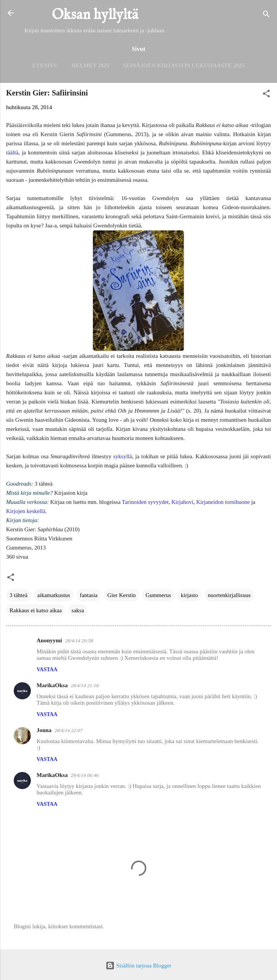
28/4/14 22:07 (68, 730)
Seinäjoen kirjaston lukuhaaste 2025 (184, 65)
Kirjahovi (183, 502)
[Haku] (266, 15)
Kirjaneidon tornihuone (223, 502)
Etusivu (45, 65)
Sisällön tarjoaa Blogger (138, 966)
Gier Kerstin (122, 595)
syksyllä (122, 456)
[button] (266, 95)
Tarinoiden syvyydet (145, 502)
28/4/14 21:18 (85, 685)
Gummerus (158, 595)
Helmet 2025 (90, 65)
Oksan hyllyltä (95, 15)
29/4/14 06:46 (85, 775)
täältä (12, 152)
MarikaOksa (52, 685)
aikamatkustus (54, 595)
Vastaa (47, 669)
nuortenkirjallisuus (229, 595)
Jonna (44, 730)
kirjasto (190, 595)
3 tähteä (18, 595)
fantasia (89, 595)
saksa (78, 610)
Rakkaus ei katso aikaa (36, 610)
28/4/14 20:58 (79, 641)
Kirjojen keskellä (26, 511)
